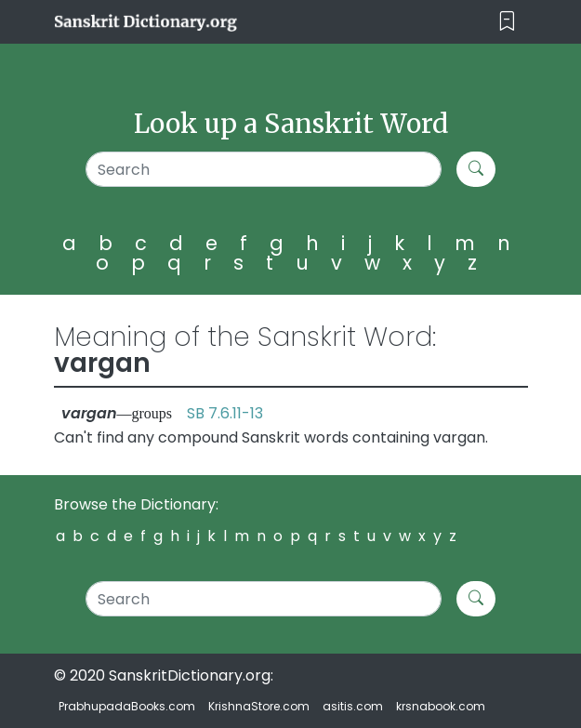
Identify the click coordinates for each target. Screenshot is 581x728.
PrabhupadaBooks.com (127, 706)
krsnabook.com (441, 706)
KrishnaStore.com (259, 706)
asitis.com (353, 706)
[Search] (264, 169)
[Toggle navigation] (507, 22)
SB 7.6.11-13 (225, 413)
